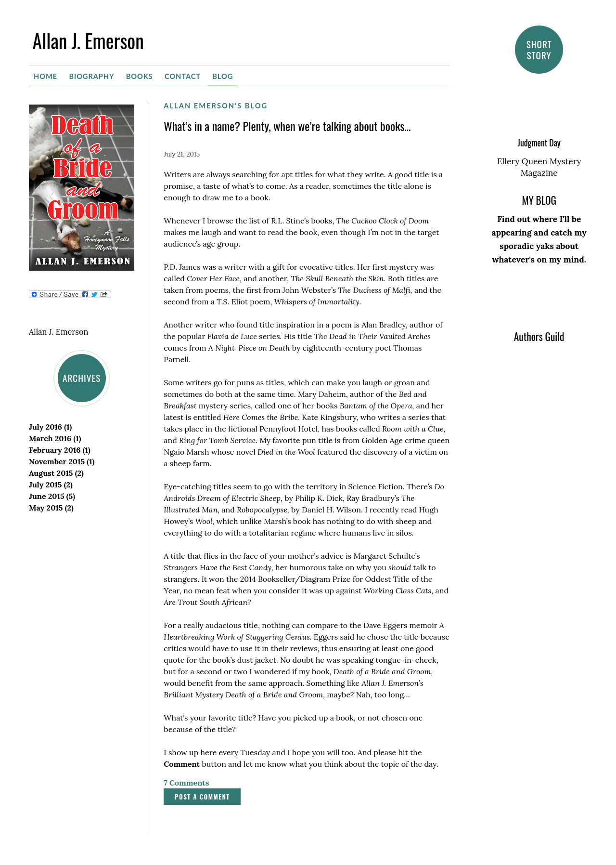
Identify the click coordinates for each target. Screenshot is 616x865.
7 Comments (186, 783)
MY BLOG (539, 200)
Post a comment (202, 797)
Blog (223, 76)
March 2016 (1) (55, 438)
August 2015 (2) (56, 473)
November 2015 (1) (62, 461)
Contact (183, 76)
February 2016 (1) (60, 450)
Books (140, 76)
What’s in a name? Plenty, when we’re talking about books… (287, 126)
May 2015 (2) (51, 508)
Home (45, 76)
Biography (91, 76)
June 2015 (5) (52, 496)
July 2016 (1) (50, 427)
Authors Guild (539, 336)
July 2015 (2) (51, 485)
